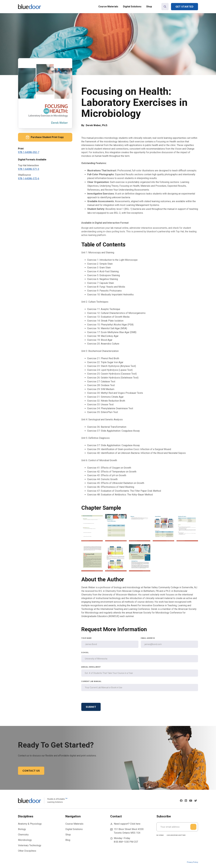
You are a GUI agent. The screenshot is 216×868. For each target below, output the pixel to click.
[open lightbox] (92, 528)
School (85, 653)
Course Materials (108, 7)
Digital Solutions (132, 7)
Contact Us (31, 771)
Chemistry (23, 835)
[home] (30, 7)
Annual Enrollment (91, 667)
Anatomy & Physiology (30, 824)
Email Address (148, 638)
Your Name (87, 638)
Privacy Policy (192, 862)
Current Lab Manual (91, 681)
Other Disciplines (27, 851)
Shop (149, 7)
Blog (68, 840)
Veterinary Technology (30, 845)
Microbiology (25, 840)
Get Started (184, 7)
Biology (22, 829)
